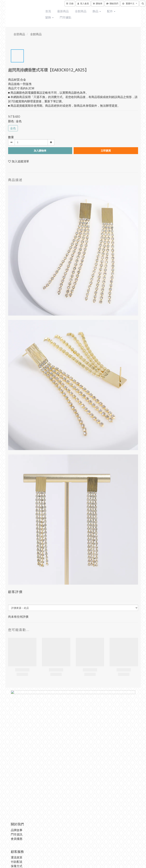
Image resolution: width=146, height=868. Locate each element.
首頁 (48, 11)
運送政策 (17, 857)
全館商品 (81, 11)
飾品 (97, 11)
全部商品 (19, 34)
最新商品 (63, 11)
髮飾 (49, 17)
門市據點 (66, 17)
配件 (111, 11)
